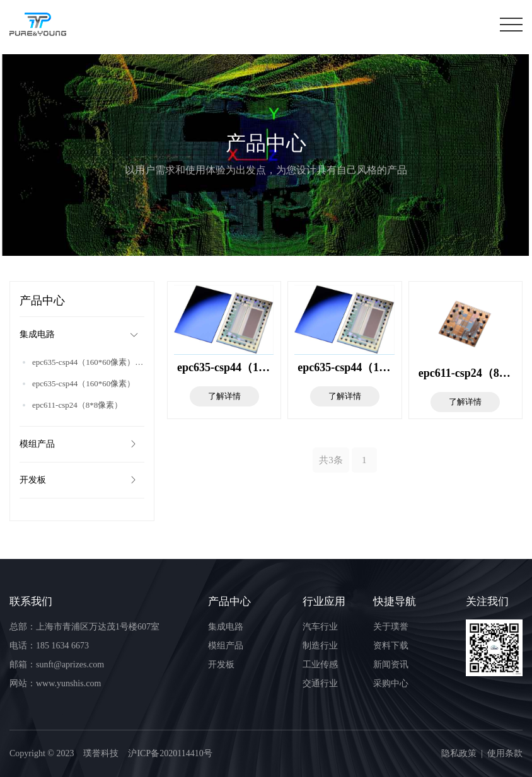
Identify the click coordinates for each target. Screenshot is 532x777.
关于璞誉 (391, 627)
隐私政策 (459, 753)
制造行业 (320, 646)
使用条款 (505, 753)
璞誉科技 (101, 753)
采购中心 (391, 683)
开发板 (79, 480)
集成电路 (81, 335)
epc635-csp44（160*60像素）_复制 (88, 362)
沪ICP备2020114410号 (170, 753)
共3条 (331, 460)
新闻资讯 (391, 665)
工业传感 (320, 665)
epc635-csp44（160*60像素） (84, 383)
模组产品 (79, 444)
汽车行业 (320, 627)
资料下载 (391, 646)
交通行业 (320, 683)
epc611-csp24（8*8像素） (77, 405)
